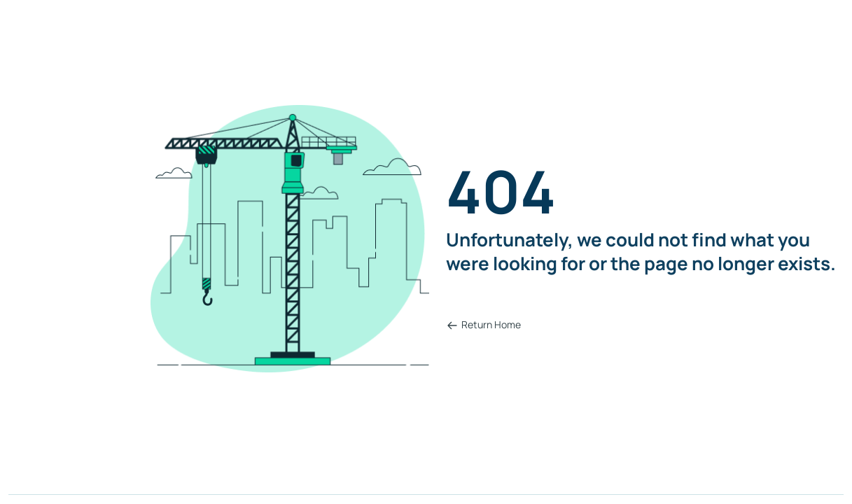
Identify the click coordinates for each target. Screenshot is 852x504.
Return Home (484, 324)
